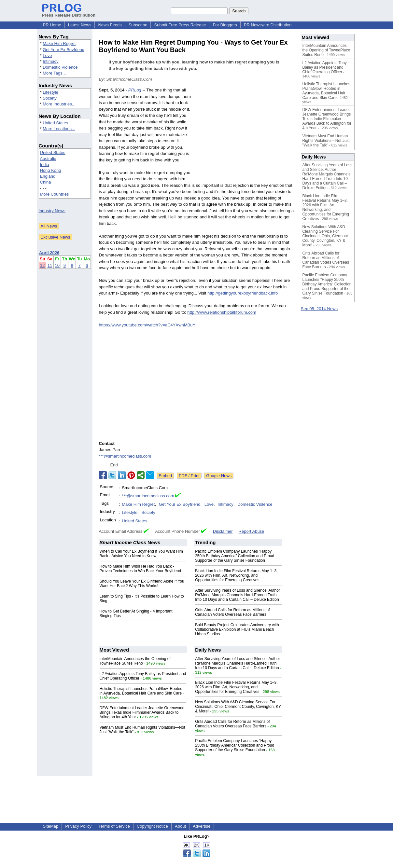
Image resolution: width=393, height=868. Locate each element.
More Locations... (59, 129)
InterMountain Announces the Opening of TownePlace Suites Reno (135, 661)
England (48, 176)
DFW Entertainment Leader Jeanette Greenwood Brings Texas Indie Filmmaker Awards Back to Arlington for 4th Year (142, 712)
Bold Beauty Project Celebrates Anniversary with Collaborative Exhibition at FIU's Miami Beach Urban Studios (237, 629)
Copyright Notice (152, 826)
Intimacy (50, 61)
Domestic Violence (60, 67)
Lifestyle (50, 92)
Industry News (52, 211)
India (45, 165)
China (46, 182)
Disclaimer (223, 531)
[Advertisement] (246, 135)
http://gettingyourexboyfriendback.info (243, 293)
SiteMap (51, 826)
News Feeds (110, 25)
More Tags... (54, 73)
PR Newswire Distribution (268, 25)
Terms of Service (114, 826)
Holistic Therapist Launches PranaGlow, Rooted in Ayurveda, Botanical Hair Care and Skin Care (141, 691)
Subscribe (138, 25)
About (180, 826)
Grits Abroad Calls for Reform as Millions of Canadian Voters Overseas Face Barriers (232, 612)
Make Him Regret (59, 43)
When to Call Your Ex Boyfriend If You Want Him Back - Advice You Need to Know (141, 554)
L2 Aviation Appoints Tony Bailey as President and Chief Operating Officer (325, 67)
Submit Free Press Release (180, 25)
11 (50, 265)
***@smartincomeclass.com (125, 456)
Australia (48, 159)
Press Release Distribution (69, 13)
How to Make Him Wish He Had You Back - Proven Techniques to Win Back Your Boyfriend (140, 569)
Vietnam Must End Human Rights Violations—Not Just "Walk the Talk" (326, 141)
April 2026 (49, 253)
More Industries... (59, 104)
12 (42, 265)
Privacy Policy (78, 826)
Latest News (80, 25)
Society (50, 98)
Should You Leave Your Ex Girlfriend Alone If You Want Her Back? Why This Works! (142, 584)
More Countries (55, 194)
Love (47, 55)
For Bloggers (225, 25)
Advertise (202, 826)
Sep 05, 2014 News (319, 309)
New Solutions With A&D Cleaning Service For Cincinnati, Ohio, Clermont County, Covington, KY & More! (238, 707)
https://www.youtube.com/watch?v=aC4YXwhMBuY (147, 325)
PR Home (52, 25)
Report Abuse (252, 531)
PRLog (135, 90)
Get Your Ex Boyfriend (63, 50)
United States (55, 123)
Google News (219, 476)
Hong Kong (51, 170)
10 (57, 265)
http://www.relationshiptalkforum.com (222, 312)
